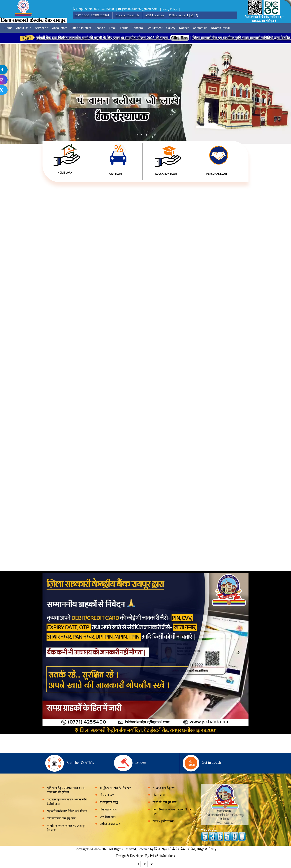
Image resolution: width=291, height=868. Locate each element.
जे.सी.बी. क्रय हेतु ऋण (165, 802)
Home (8, 28)
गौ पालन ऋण (107, 795)
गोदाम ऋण (159, 795)
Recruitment (155, 28)
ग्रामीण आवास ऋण (110, 824)
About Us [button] (23, 28)
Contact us (200, 28)
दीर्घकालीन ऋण (108, 809)
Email (113, 28)
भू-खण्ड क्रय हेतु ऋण (164, 788)
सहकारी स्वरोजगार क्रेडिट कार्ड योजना (67, 811)
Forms (124, 28)
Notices (184, 28)
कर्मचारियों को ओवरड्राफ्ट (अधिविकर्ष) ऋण (173, 812)
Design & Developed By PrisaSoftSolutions (145, 856)
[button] (269, 94)
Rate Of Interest (81, 28)
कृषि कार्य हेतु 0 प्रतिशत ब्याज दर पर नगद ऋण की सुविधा (66, 790)
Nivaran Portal (220, 28)
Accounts (58, 28)
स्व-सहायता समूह (109, 802)
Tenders (137, 28)
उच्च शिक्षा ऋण (108, 817)
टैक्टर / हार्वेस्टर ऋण (163, 821)
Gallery (171, 28)
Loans (99, 28)
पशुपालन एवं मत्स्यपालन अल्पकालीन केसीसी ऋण (67, 802)
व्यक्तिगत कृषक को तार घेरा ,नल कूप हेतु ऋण (67, 828)
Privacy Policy (169, 9)
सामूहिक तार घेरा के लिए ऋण (116, 788)
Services (40, 28)
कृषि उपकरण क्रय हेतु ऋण (61, 818)
